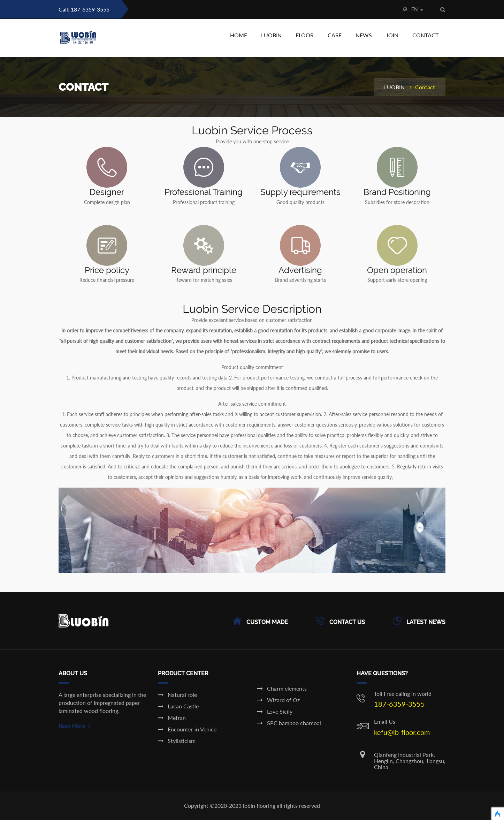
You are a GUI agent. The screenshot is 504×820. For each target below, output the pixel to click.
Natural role (177, 695)
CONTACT (425, 35)
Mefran (172, 718)
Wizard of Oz (278, 700)
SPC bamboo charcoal (289, 723)
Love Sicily (275, 711)
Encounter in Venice (187, 729)
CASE (335, 35)
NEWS (364, 35)
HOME (239, 35)
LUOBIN (271, 35)
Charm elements (282, 688)
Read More (75, 726)
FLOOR (305, 35)
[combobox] (421, 10)
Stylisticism (177, 741)
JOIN (392, 35)
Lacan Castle (178, 706)
